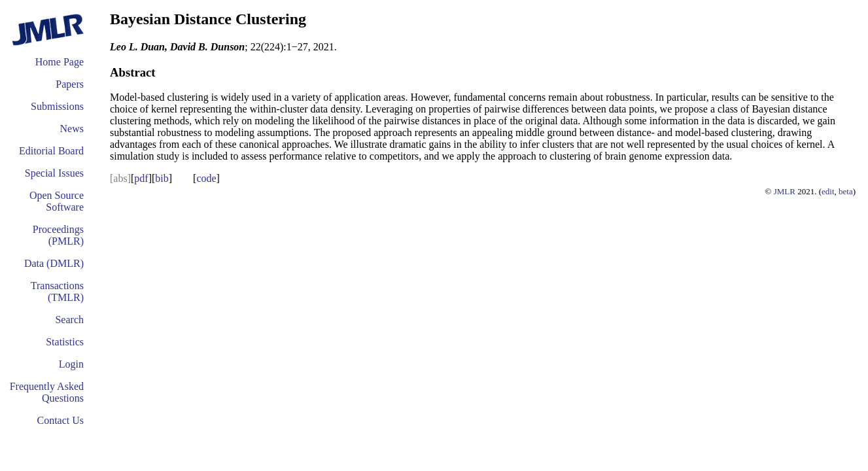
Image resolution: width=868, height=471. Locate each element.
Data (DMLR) (54, 263)
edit (828, 191)
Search (69, 320)
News (72, 129)
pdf (141, 178)
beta (846, 191)
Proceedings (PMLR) (58, 235)
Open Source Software (57, 201)
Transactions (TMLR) (57, 291)
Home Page (60, 62)
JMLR (785, 191)
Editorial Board (51, 151)
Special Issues (54, 173)
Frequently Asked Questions (47, 392)
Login (71, 364)
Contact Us (60, 420)
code (206, 178)
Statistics (65, 342)
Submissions (57, 106)
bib (162, 178)
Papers (70, 84)
